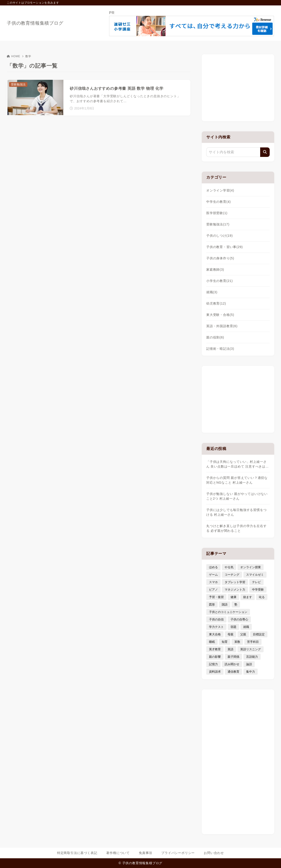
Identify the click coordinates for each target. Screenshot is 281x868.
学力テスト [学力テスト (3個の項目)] (216, 627)
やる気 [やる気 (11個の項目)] (229, 567)
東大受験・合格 (220, 315)
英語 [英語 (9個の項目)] (231, 649)
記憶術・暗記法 (220, 349)
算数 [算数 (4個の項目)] (237, 642)
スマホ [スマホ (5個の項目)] (213, 582)
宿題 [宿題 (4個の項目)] (233, 627)
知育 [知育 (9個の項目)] (225, 642)
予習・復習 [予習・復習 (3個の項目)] (216, 597)
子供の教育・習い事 (225, 247)
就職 (212, 292)
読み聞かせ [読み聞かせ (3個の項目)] (232, 664)
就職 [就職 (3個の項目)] (246, 627)
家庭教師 (215, 270)
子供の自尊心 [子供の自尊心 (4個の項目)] (239, 619)
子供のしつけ (220, 236)
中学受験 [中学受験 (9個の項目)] (258, 590)
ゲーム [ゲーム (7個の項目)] (213, 575)
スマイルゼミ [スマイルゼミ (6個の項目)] (255, 575)
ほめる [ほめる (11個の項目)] (213, 567)
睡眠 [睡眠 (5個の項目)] (212, 642)
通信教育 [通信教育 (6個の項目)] (233, 672)
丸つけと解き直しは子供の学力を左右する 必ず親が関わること (236, 528)
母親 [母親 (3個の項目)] (231, 634)
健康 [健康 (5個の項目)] (233, 597)
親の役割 (215, 337)
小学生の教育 (220, 281)
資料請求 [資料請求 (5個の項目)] (215, 672)
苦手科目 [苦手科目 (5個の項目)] (253, 642)
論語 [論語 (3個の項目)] (249, 664)
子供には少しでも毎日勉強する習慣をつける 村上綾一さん (236, 512)
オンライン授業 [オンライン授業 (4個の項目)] (251, 567)
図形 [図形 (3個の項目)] (212, 604)
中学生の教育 (219, 202)
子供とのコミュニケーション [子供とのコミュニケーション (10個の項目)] (228, 612)
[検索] (265, 152)
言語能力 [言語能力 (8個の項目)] (252, 657)
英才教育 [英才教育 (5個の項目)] (215, 649)
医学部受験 (217, 213)
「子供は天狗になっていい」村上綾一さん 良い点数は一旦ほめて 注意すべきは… (238, 464)
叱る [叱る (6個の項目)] (262, 597)
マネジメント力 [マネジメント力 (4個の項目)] (235, 590)
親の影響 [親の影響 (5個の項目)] (215, 657)
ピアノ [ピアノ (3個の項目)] (213, 590)
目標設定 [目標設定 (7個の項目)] (259, 634)
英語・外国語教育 (222, 326)
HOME (13, 56)
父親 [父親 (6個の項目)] (243, 634)
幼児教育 (216, 303)
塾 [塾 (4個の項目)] (236, 604)
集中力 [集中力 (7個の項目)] (251, 672)
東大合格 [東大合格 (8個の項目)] (215, 634)
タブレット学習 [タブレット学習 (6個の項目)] (235, 582)
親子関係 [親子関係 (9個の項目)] (233, 657)
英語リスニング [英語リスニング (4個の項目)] (251, 649)
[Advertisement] (238, 87)
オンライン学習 (220, 190)
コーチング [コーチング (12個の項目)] (232, 575)
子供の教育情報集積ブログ (35, 23)
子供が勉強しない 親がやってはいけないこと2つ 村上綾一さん (237, 496)
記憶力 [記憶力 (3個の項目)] (213, 664)
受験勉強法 (218, 224)
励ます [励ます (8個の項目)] (248, 597)
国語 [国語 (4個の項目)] (225, 604)
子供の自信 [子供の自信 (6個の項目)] (216, 619)
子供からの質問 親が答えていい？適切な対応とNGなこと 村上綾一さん (237, 480)
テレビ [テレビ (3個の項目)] (256, 582)
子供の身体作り (220, 258)
